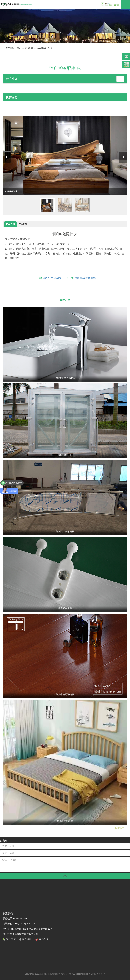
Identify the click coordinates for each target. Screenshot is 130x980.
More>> (120, 828)
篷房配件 (29, 48)
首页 (19, 48)
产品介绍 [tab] (10, 224)
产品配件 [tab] (23, 224)
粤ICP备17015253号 (97, 974)
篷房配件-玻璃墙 (52, 278)
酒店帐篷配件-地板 (86, 278)
